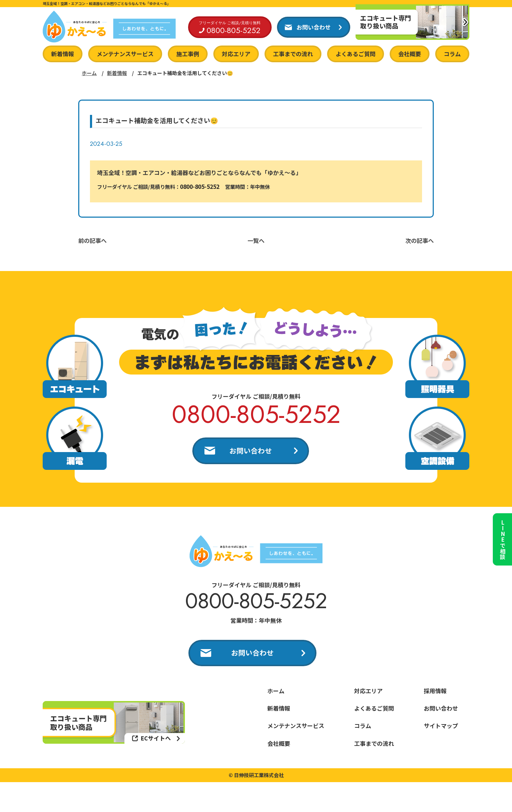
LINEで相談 (501, 536)
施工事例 (188, 54)
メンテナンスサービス (125, 54)
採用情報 (435, 692)
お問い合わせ (251, 451)
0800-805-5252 (200, 186)
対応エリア (236, 54)
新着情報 (63, 54)
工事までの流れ (293, 54)
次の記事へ (420, 240)
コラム (452, 54)
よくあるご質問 (356, 54)
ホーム (89, 73)
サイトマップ (441, 727)
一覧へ (256, 240)
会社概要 (410, 54)
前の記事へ (92, 240)
